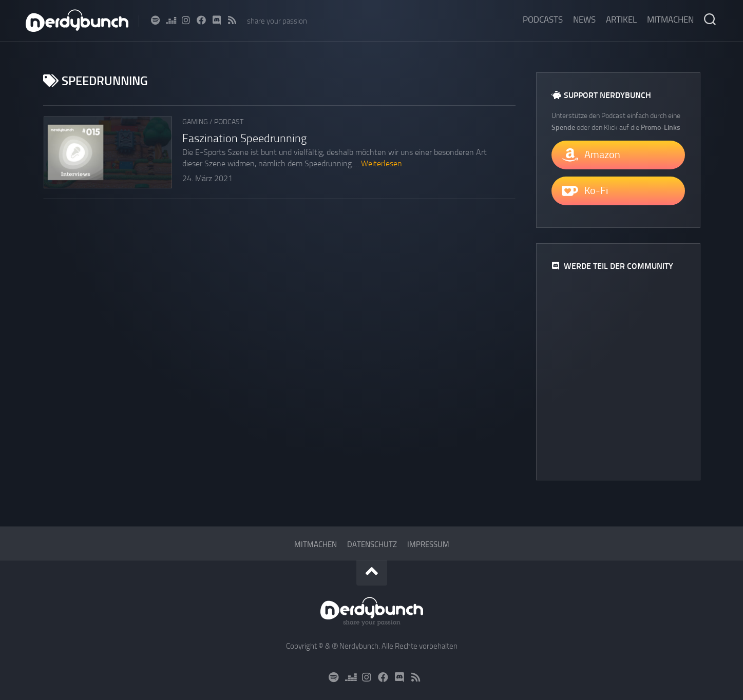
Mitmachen (670, 20)
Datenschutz (372, 545)
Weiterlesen (382, 163)
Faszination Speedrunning (244, 139)
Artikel (621, 20)
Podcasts (543, 20)
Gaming (195, 122)
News (584, 20)
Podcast (229, 122)
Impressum (428, 545)
